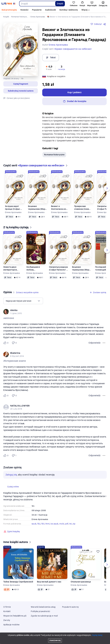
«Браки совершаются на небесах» (73, 49)
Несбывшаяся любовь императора (33, 268)
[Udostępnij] (105, 24)
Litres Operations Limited (55, 634)
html (47, 524)
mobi (62, 524)
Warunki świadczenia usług (43, 607)
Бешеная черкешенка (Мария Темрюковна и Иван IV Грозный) (38, 208)
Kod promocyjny (9, 10)
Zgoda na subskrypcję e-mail (44, 616)
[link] (51, 310)
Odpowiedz (94, 343)
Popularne (37, 10)
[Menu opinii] (104, 343)
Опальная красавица (81, 582)
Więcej (84, 10)
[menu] (23, 301)
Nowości (24, 10)
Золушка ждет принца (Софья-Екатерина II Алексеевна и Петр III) (14, 208)
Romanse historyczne (54, 155)
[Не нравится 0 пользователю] (15, 343)
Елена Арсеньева (13, 212)
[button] (21, 84)
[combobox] (37, 4)
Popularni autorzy (70, 607)
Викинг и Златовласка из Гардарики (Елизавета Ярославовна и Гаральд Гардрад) (60, 208)
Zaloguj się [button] (11, 475)
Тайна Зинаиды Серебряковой (18, 582)
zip (74, 524)
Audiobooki (51, 10)
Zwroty (7, 620)
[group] (55, 312)
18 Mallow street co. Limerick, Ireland (55, 637)
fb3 (43, 524)
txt (71, 524)
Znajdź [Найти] (60, 4)
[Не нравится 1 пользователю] (15, 455)
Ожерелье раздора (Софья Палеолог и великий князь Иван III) (59, 268)
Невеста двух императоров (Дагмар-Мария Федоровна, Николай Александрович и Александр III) (12, 268)
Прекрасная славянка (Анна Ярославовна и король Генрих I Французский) (82, 208)
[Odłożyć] (22, 176)
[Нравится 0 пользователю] (6, 343)
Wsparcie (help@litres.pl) (15, 616)
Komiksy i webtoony (69, 10)
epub (34, 524)
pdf (67, 524)
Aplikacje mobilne (11, 625)
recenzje (61, 69)
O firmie (7, 607)
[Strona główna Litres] (8, 4)
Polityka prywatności (40, 611)
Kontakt (7, 611)
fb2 (39, 524)
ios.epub (55, 524)
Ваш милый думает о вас (49, 582)
